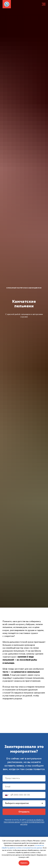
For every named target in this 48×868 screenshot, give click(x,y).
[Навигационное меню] (44, 4)
